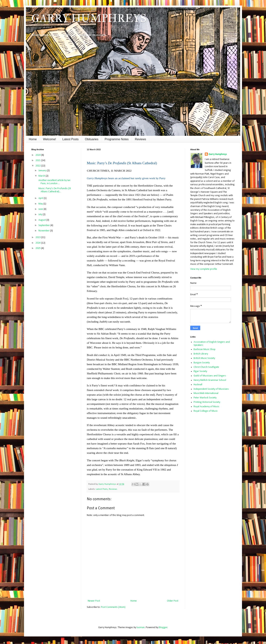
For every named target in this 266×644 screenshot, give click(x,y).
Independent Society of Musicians (211, 389)
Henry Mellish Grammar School (210, 380)
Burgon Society (202, 363)
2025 (38, 248)
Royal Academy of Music (206, 407)
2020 (38, 155)
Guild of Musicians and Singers (210, 376)
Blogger (163, 627)
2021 (38, 160)
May (41, 204)
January (43, 171)
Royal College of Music (206, 411)
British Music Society (204, 358)
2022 (38, 166)
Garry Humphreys (218, 154)
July (41, 215)
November (44, 231)
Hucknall (198, 385)
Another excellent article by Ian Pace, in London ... (54, 182)
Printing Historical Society (207, 402)
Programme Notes (117, 139)
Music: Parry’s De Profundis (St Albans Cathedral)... (54, 190)
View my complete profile (204, 269)
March (42, 176)
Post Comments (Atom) (113, 607)
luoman (141, 627)
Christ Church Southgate (206, 367)
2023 (38, 237)
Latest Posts (71, 139)
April (41, 198)
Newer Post (94, 601)
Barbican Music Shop (204, 349)
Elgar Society (200, 371)
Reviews (140, 139)
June (41, 209)
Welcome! (50, 139)
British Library (201, 354)
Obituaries (92, 139)
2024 (38, 243)
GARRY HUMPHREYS (89, 18)
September (44, 225)
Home (33, 139)
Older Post (173, 601)
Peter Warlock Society (205, 398)
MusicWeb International (206, 393)
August (42, 220)
